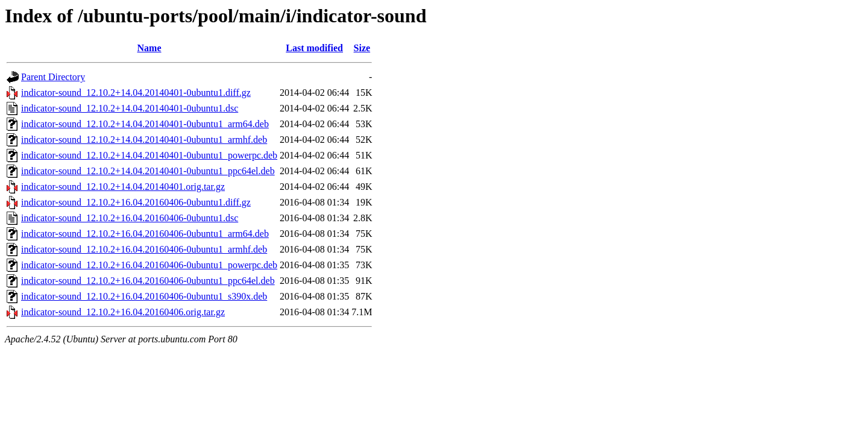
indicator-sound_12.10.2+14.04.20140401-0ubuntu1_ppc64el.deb (148, 171)
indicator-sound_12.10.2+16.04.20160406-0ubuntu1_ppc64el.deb (148, 281)
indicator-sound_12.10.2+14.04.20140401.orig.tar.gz (123, 187)
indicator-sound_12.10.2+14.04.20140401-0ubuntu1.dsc (130, 108)
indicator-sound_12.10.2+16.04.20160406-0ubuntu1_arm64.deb (145, 234)
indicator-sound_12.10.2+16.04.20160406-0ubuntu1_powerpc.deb (149, 265)
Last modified (314, 48)
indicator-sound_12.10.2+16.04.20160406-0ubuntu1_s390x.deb (144, 296)
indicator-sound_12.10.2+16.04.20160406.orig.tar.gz (123, 312)
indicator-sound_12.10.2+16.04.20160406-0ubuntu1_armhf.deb (144, 249)
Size (362, 48)
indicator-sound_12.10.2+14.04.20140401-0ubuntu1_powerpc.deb (149, 155)
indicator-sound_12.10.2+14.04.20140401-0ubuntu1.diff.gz (136, 93)
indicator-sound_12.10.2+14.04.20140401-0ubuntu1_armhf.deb (144, 140)
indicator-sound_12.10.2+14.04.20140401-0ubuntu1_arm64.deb (145, 124)
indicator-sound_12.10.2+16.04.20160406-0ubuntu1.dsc (130, 218)
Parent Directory (53, 77)
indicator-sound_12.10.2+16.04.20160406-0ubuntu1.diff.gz (136, 202)
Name (149, 48)
